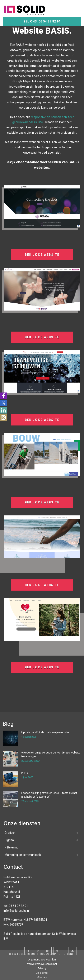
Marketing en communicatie (23, 855)
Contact (13, 867)
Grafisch (10, 833)
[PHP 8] (11, 779)
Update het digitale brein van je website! (45, 732)
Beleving (11, 847)
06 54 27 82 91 (18, 906)
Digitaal (10, 840)
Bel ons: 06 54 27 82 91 (42, 21)
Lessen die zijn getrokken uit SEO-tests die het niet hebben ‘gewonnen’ (49, 795)
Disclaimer (42, 973)
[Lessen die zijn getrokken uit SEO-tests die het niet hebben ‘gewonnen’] (11, 799)
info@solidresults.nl (17, 911)
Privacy (42, 968)
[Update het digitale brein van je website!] (11, 738)
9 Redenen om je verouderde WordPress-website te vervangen (51, 754)
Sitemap (42, 977)
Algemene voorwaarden (42, 960)
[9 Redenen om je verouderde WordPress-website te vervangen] (11, 759)
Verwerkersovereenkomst (42, 964)
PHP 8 (25, 773)
